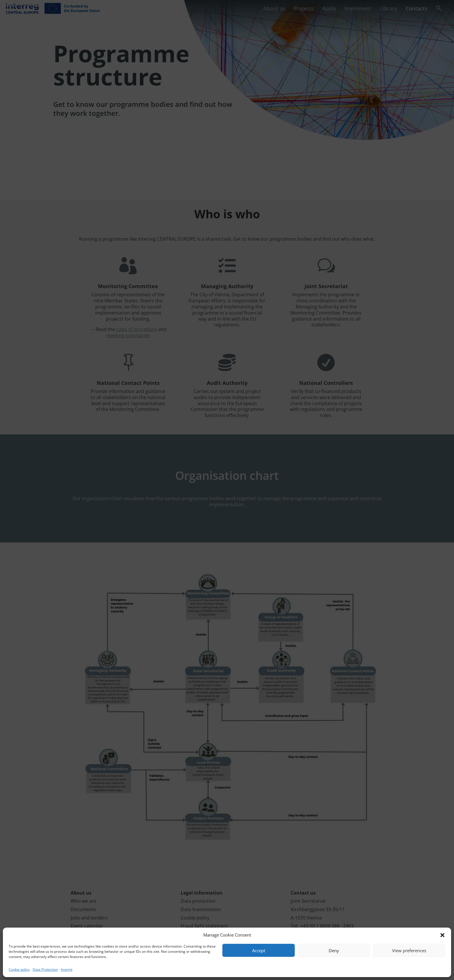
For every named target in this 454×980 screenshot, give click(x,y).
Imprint (67, 969)
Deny (334, 950)
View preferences (409, 950)
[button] (442, 935)
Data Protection (45, 969)
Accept (259, 950)
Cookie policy (19, 969)
